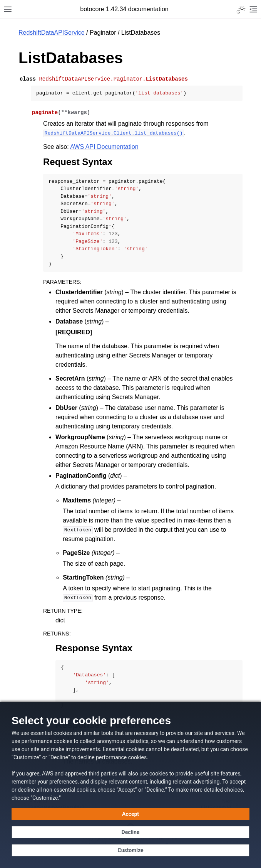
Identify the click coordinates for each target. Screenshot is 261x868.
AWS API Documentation (104, 147)
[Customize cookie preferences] (130, 850)
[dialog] (130, 785)
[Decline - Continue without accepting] (130, 832)
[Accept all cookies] (130, 814)
